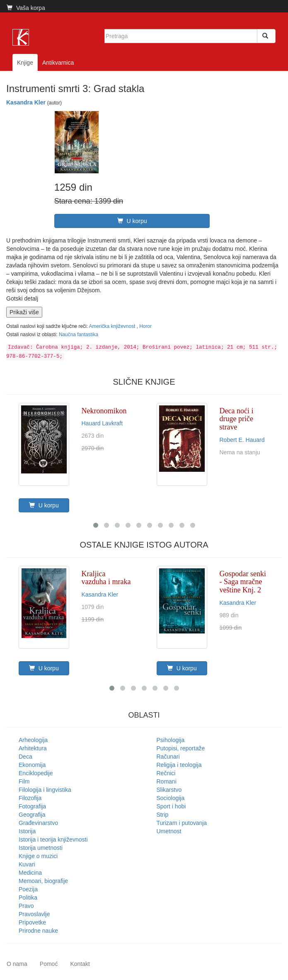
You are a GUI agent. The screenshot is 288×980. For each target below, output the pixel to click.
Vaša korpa (26, 8)
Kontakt (80, 964)
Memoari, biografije (43, 881)
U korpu (132, 221)
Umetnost (169, 831)
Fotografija (32, 806)
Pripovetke (32, 922)
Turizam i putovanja (182, 823)
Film (24, 781)
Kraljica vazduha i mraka (106, 578)
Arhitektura (33, 748)
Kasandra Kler (26, 102)
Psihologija (171, 740)
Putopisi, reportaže (181, 748)
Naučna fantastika (79, 335)
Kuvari (27, 864)
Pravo (26, 906)
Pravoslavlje (34, 914)
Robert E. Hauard (242, 440)
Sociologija (171, 798)
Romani (167, 781)
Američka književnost (113, 326)
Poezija (28, 889)
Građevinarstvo (38, 823)
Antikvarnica (58, 63)
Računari (168, 757)
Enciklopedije (36, 773)
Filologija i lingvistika (45, 790)
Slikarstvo (169, 790)
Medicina (30, 873)
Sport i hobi (171, 806)
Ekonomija (32, 765)
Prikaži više (24, 312)
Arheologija (33, 740)
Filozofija (30, 798)
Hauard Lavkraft (102, 423)
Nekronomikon (104, 411)
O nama (17, 964)
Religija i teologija (179, 765)
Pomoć (49, 964)
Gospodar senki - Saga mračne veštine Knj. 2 (243, 582)
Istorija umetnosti (41, 848)
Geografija (32, 815)
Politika (28, 898)
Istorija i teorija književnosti (53, 839)
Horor (145, 326)
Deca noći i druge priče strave (237, 419)
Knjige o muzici (38, 856)
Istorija (27, 831)
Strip (163, 815)
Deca (25, 757)
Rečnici (166, 773)
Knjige (25, 63)
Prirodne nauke (38, 931)
